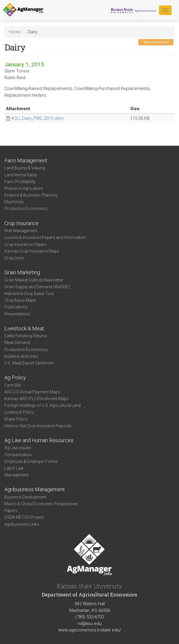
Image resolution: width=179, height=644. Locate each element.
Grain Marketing (22, 272)
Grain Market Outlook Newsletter (34, 280)
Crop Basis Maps (20, 300)
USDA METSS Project (24, 517)
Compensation (18, 455)
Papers (11, 511)
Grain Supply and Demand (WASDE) (37, 287)
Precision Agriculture (24, 188)
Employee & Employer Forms (31, 461)
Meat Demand (17, 343)
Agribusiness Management (35, 489)
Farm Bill (12, 385)
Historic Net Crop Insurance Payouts (38, 426)
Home (15, 32)
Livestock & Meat (24, 328)
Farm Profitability (20, 182)
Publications (16, 307)
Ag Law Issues (18, 448)
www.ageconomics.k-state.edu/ (90, 630)
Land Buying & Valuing (25, 168)
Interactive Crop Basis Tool (29, 294)
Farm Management (26, 160)
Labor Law (14, 468)
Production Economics (26, 209)
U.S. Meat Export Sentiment (29, 363)
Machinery (14, 202)
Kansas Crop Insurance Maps (32, 251)
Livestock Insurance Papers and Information (45, 237)
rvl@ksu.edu (90, 624)
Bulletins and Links (21, 356)
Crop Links (14, 258)
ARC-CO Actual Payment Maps (32, 392)
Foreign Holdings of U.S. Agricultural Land (42, 405)
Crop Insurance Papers (26, 244)
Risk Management (21, 231)
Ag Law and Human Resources (39, 440)
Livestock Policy (19, 412)
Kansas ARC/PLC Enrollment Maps (37, 399)
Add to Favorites (156, 42)
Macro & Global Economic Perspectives (41, 504)
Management (16, 475)
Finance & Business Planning (31, 195)
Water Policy (16, 419)
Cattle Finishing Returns (26, 336)
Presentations (17, 314)
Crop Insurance (21, 223)
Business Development (25, 497)
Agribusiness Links (22, 524)
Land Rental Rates (21, 175)
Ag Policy (15, 377)
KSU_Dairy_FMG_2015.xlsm (38, 118)
